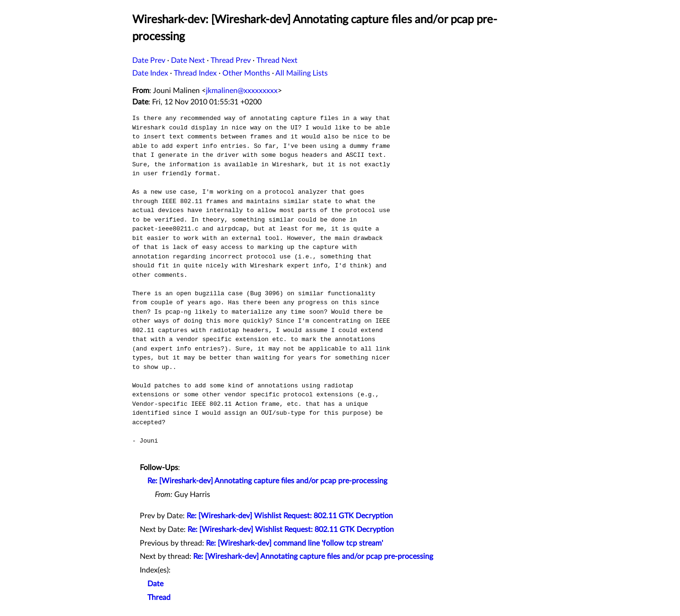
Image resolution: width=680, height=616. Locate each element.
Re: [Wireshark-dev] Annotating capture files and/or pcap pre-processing (267, 481)
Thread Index (195, 73)
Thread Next (277, 60)
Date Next (188, 60)
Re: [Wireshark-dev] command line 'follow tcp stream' (294, 543)
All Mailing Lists (302, 73)
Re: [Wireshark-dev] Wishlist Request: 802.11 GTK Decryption (290, 516)
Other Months (246, 73)
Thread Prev (231, 60)
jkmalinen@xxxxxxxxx (242, 91)
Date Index (150, 73)
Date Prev (149, 60)
